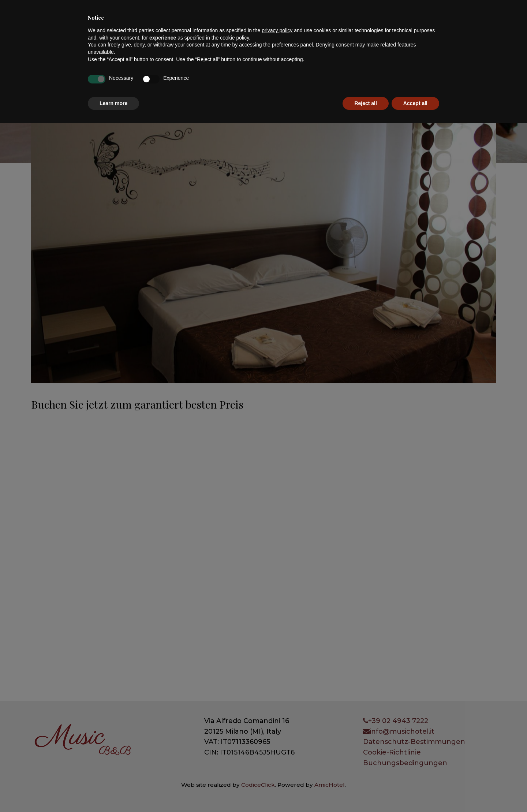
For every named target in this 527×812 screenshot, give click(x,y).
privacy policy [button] (277, 719)
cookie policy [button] (234, 726)
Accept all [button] (415, 792)
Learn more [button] (113, 792)
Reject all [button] (365, 792)
